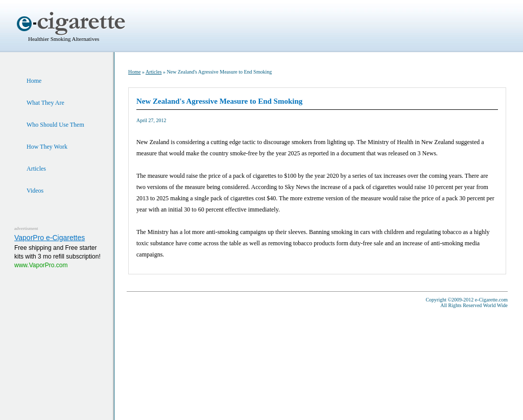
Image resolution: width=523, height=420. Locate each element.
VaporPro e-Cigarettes (50, 238)
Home (134, 72)
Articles (154, 72)
